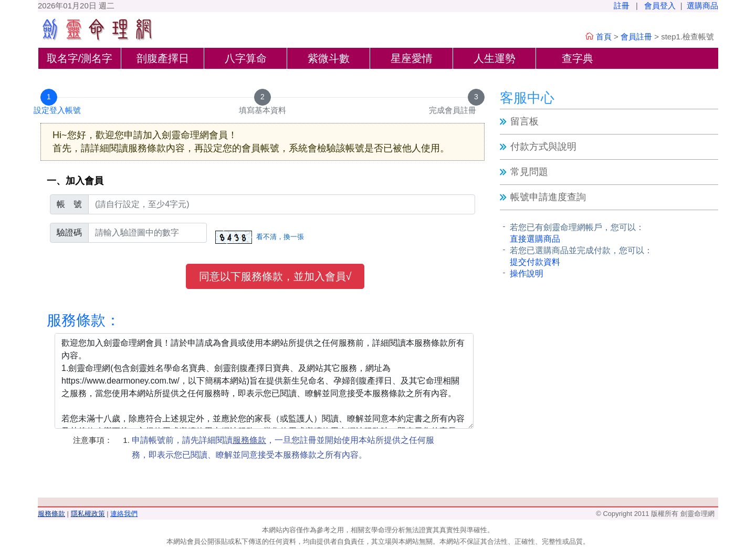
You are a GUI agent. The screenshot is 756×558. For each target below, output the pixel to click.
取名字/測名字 (80, 58)
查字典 (577, 58)
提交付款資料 (535, 262)
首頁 (604, 37)
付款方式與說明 (543, 147)
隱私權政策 (88, 514)
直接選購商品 (535, 239)
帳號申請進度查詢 (548, 197)
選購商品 (702, 6)
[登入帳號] (282, 204)
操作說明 (527, 273)
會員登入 (660, 6)
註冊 (622, 6)
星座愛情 (412, 58)
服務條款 (51, 514)
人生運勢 (495, 58)
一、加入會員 (75, 181)
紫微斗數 (329, 58)
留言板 (524, 121)
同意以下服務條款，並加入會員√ (275, 276)
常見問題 (529, 172)
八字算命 (246, 58)
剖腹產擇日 (163, 58)
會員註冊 (636, 37)
